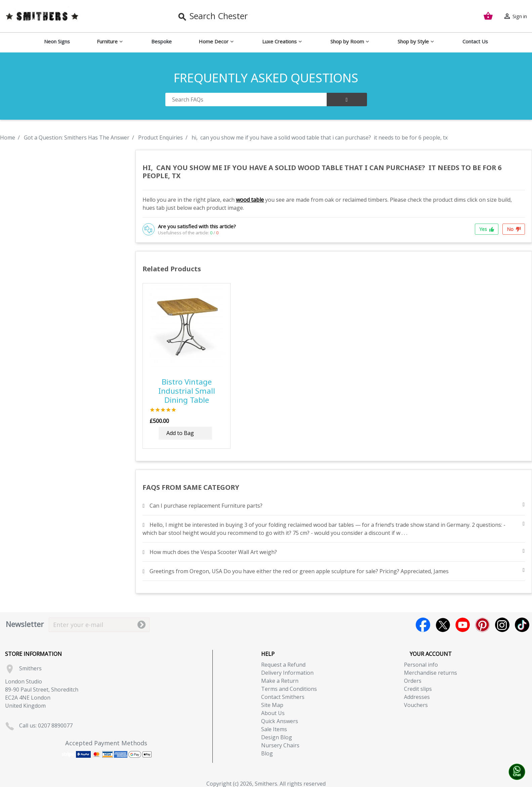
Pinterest (482, 625)
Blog (267, 753)
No (514, 229)
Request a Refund (283, 665)
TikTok (522, 625)
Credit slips (418, 689)
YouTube (463, 625)
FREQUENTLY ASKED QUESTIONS (266, 78)
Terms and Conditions (289, 689)
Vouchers (416, 705)
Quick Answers (280, 721)
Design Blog (277, 737)
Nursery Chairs (280, 745)
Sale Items (274, 729)
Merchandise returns (431, 673)
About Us (273, 713)
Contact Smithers (283, 697)
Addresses (417, 697)
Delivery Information (287, 673)
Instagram (502, 625)
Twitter (443, 625)
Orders (413, 681)
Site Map (272, 705)
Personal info (421, 665)
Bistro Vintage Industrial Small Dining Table (187, 391)
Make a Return (280, 681)
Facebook (423, 625)
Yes (487, 229)
